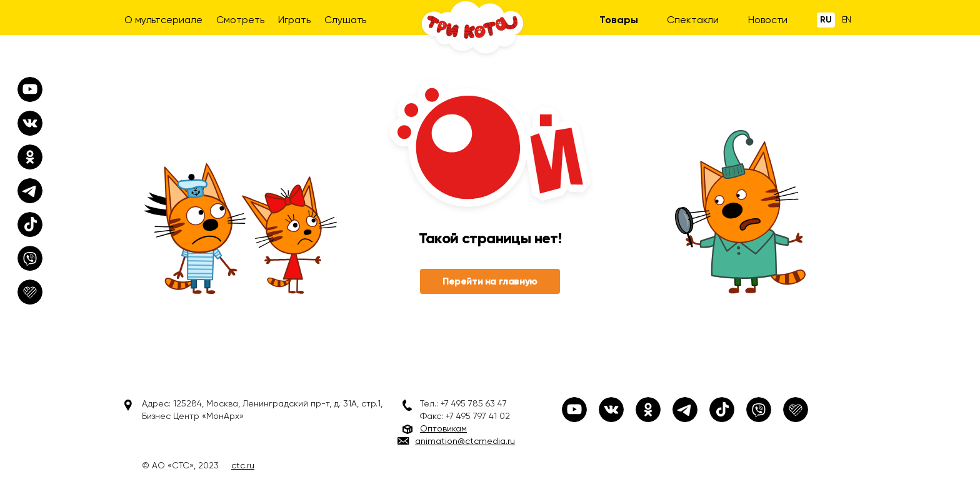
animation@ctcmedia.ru (465, 441)
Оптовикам (443, 428)
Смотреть (240, 20)
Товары (618, 20)
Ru (826, 20)
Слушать (345, 20)
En (847, 19)
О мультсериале (163, 20)
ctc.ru (243, 465)
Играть (294, 20)
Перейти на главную (490, 281)
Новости (768, 20)
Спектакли (693, 20)
